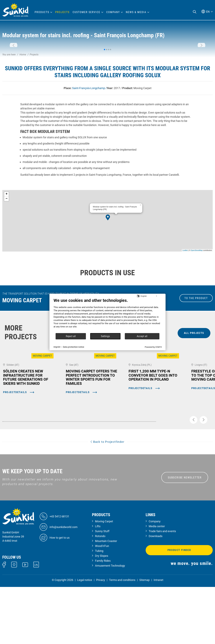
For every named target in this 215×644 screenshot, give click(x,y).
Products (42, 12)
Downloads (156, 593)
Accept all (142, 336)
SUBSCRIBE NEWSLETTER (185, 535)
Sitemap (144, 637)
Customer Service (86, 12)
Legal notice (85, 637)
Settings (105, 336)
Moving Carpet (104, 579)
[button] (14, 67)
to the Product (196, 340)
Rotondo (100, 593)
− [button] (7, 241)
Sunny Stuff (102, 588)
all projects (194, 375)
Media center (157, 583)
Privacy (101, 637)
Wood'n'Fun (102, 603)
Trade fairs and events (162, 588)
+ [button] (7, 236)
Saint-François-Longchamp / (89, 130)
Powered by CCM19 (153, 347)
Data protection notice (74, 347)
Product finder (179, 607)
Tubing (99, 608)
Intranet (158, 637)
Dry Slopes (102, 613)
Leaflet (185, 293)
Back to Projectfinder (107, 499)
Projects (62, 12)
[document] (108, 315)
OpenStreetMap (197, 293)
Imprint (57, 347)
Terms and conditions (122, 637)
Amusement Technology (110, 623)
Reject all (71, 336)
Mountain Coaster (106, 598)
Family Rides (103, 618)
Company (155, 579)
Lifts (98, 583)
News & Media (136, 12)
